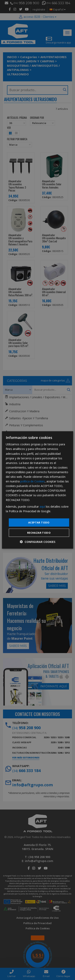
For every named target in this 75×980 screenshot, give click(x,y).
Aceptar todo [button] (39, 522)
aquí (42, 506)
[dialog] (37, 490)
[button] (38, 542)
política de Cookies (33, 481)
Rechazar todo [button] (39, 533)
